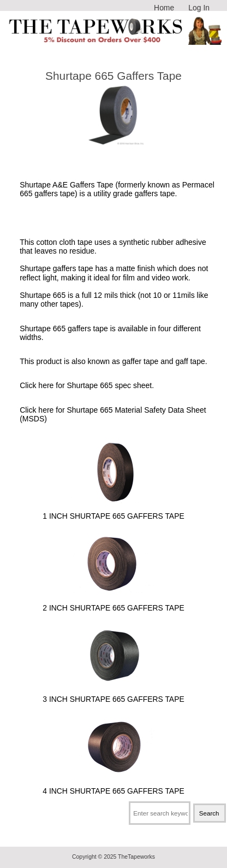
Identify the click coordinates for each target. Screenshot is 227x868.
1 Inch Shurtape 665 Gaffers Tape (113, 511)
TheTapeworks (136, 857)
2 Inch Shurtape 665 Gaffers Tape (113, 603)
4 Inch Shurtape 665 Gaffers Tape (113, 786)
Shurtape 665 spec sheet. (110, 385)
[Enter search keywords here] (160, 813)
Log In (199, 8)
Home (164, 8)
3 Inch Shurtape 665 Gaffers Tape (113, 694)
